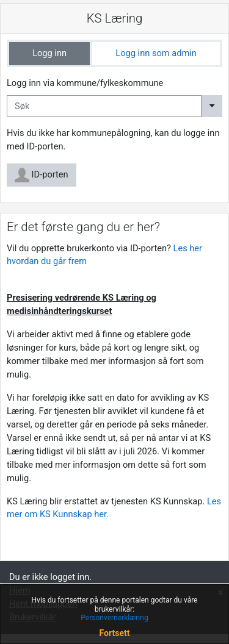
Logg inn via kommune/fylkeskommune (85, 83)
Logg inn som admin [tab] (156, 53)
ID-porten (42, 175)
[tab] (49, 54)
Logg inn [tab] (49, 53)
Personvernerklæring (114, 618)
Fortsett (115, 633)
